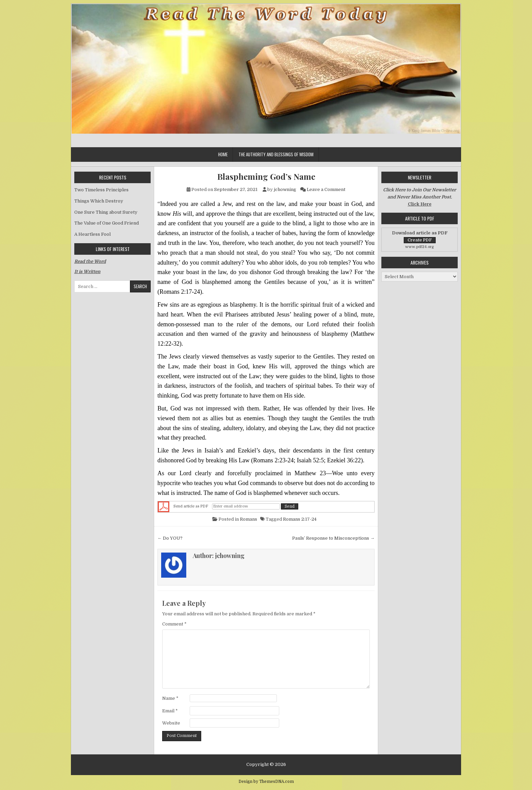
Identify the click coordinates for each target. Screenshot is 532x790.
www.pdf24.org (420, 247)
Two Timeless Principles (101, 190)
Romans (249, 519)
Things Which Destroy (99, 201)
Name (170, 698)
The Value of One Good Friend (107, 223)
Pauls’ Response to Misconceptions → (333, 538)
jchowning (285, 189)
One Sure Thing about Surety (106, 212)
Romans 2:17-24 (300, 519)
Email (170, 711)
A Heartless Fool (92, 234)
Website (171, 723)
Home (223, 154)
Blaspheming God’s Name (266, 177)
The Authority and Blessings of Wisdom (276, 154)
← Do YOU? (170, 538)
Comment (174, 624)
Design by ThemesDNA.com (266, 782)
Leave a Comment (326, 189)
